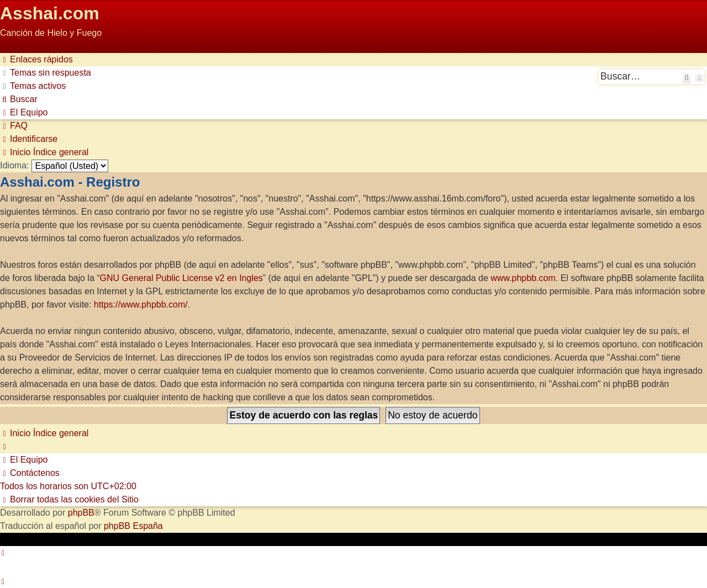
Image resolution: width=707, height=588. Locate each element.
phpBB (81, 513)
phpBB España (133, 526)
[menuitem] (46, 73)
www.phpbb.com (523, 278)
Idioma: (14, 165)
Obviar (13, 46)
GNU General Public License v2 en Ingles (181, 278)
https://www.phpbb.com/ (141, 304)
